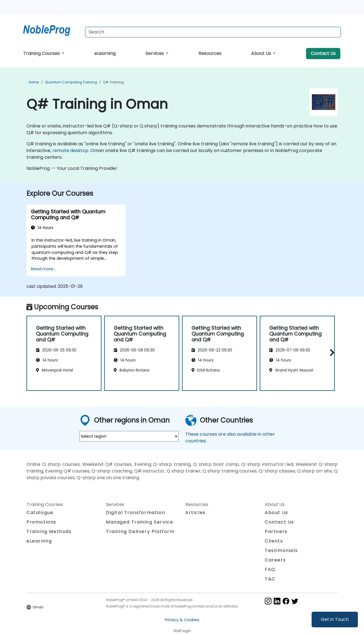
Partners (276, 531)
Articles (196, 513)
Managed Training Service (139, 522)
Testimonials (281, 550)
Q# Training (113, 82)
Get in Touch (335, 619)
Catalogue (40, 513)
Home (34, 82)
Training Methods (49, 531)
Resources (210, 53)
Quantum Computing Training (71, 82)
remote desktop (70, 150)
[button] (331, 352)
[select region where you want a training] (129, 436)
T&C (270, 579)
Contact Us (323, 53)
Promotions (41, 522)
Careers (275, 560)
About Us (262, 53)
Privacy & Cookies (182, 620)
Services (155, 53)
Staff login (182, 631)
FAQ (270, 569)
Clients (274, 541)
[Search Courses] (213, 32)
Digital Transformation (135, 513)
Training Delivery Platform (140, 531)
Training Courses (42, 53)
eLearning (105, 53)
